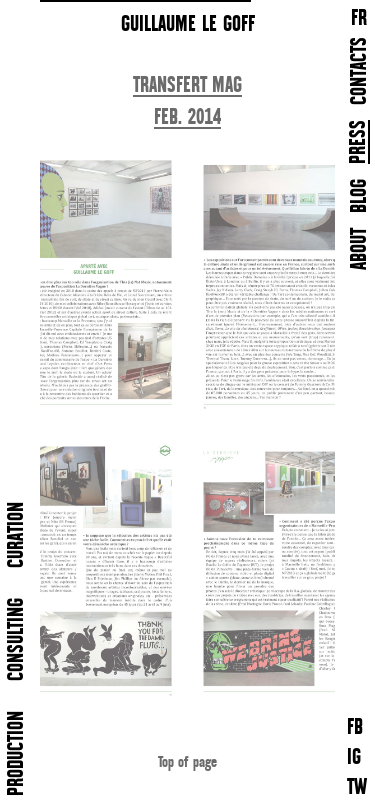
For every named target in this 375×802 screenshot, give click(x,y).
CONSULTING (17, 639)
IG (354, 758)
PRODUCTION (17, 753)
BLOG (360, 196)
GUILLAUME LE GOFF (188, 24)
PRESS (359, 142)
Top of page (187, 761)
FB (355, 728)
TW (357, 788)
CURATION (17, 535)
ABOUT (360, 249)
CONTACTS (360, 71)
